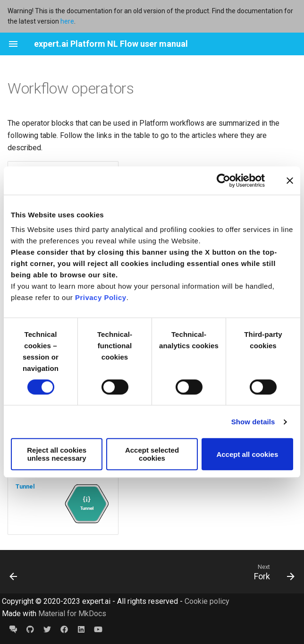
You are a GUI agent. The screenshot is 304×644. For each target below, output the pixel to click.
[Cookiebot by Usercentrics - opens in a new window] (224, 180)
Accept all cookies (247, 454)
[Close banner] (290, 180)
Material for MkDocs (72, 614)
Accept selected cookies (152, 454)
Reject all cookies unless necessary (57, 454)
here (67, 21)
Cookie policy (207, 601)
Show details (253, 422)
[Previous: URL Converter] (14, 572)
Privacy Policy (101, 297)
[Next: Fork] (272, 572)
